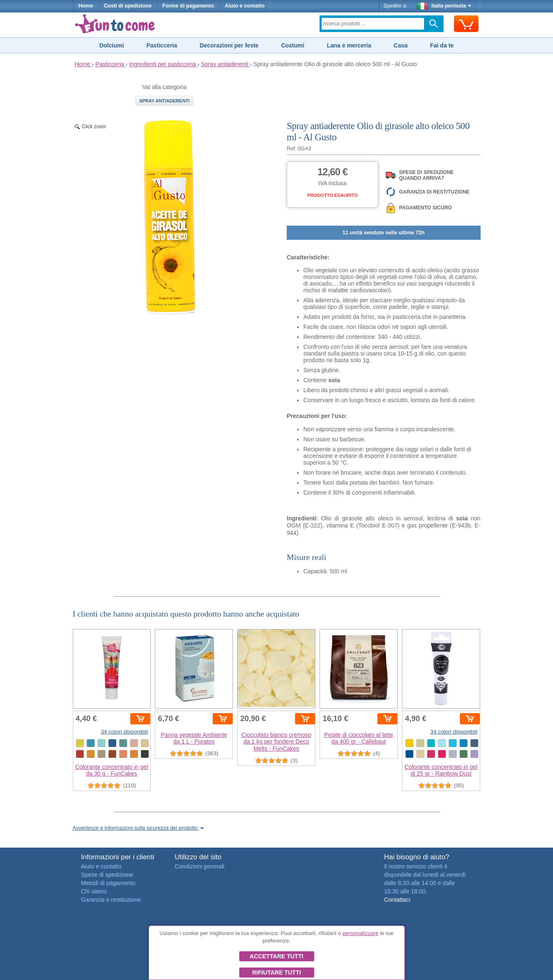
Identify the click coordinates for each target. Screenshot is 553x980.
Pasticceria (162, 45)
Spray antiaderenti (164, 101)
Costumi (293, 45)
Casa (400, 45)
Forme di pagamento (188, 6)
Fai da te (442, 45)
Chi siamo (94, 891)
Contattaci (397, 900)
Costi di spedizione (128, 6)
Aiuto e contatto (245, 6)
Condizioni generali (200, 866)
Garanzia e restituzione (111, 900)
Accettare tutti (276, 956)
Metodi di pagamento (108, 883)
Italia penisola (444, 6)
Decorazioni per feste (229, 45)
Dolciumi (112, 45)
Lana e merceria (349, 45)
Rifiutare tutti (276, 973)
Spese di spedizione (107, 875)
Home (86, 6)
